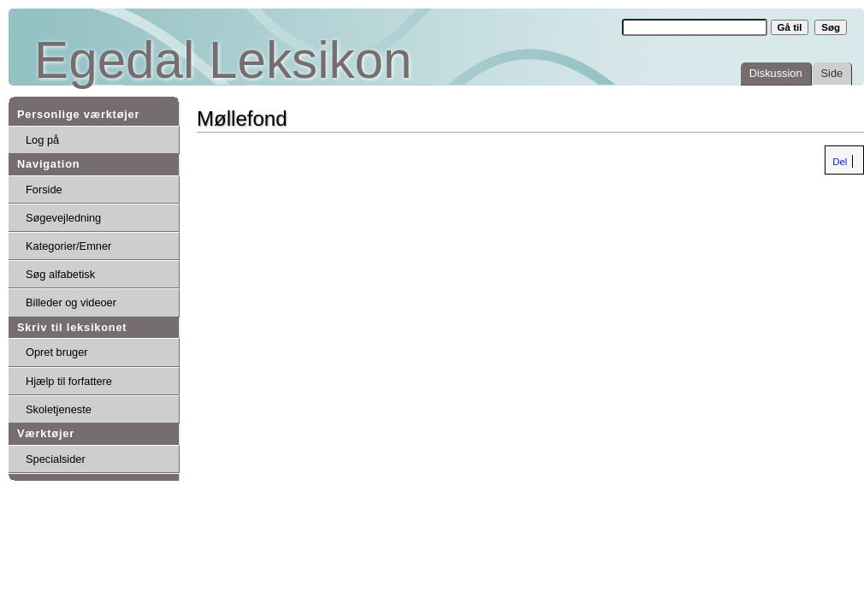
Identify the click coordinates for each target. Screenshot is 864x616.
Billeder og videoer (71, 302)
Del (838, 162)
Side (832, 73)
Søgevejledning (63, 218)
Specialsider (56, 459)
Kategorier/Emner (68, 246)
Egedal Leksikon (223, 60)
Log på (42, 140)
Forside (44, 190)
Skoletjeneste (59, 409)
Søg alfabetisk (60, 274)
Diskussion (776, 73)
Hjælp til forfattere (69, 381)
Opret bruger (57, 352)
